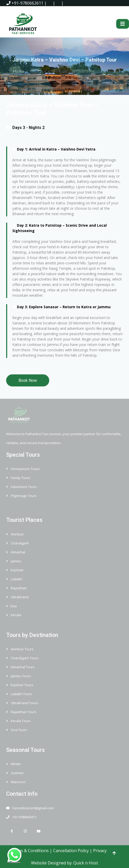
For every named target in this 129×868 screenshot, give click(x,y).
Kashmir (15, 570)
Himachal (16, 552)
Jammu (14, 561)
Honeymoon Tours (23, 469)
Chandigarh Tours (22, 658)
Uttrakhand (17, 597)
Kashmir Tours (20, 685)
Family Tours (18, 478)
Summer (15, 773)
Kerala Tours (18, 721)
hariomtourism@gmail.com (30, 808)
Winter (14, 764)
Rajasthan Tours (21, 712)
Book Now (28, 380)
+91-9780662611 (25, 3)
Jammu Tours (19, 676)
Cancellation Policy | (73, 851)
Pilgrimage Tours (21, 496)
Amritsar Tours (20, 649)
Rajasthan (16, 588)
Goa (11, 606)
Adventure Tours (22, 487)
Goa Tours (17, 730)
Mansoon (16, 782)
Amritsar (15, 534)
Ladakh (14, 579)
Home (19, 71)
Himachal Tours (21, 667)
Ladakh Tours (19, 694)
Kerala (14, 615)
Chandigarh (18, 543)
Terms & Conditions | (32, 851)
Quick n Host (86, 863)
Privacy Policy (106, 851)
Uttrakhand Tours (22, 703)
